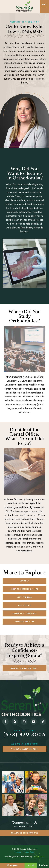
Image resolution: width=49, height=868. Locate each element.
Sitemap (18, 852)
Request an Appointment (24, 668)
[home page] (24, 6)
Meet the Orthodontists (24, 589)
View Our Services (24, 622)
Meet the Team (25, 597)
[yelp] (15, 722)
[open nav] (44, 6)
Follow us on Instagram (24, 833)
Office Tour (24, 605)
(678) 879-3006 (24, 733)
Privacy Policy (29, 852)
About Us (25, 581)
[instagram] (24, 722)
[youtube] (34, 722)
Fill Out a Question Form (25, 749)
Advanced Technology (25, 613)
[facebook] (5, 722)
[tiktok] (43, 722)
